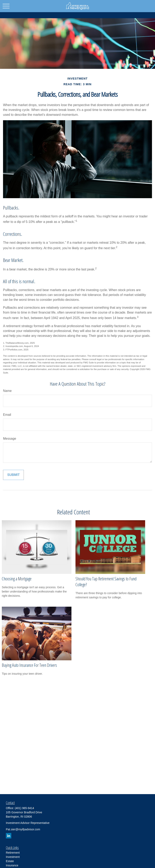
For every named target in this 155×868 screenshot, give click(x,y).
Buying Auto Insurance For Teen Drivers (29, 665)
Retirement (13, 853)
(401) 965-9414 (24, 808)
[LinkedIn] (9, 836)
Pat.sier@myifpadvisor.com (23, 829)
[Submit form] (13, 475)
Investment (13, 857)
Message (10, 439)
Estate (10, 861)
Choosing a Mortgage (17, 579)
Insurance (12, 865)
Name (7, 391)
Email (7, 415)
